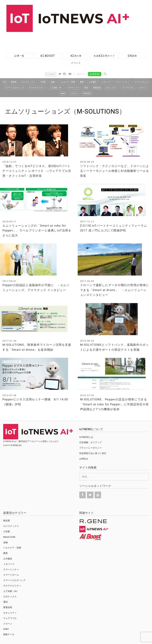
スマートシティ (123, 82)
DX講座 (132, 56)
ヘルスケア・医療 (67, 82)
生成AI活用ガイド (104, 56)
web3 (63, 93)
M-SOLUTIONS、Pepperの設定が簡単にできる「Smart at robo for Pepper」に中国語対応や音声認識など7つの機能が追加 (115, 404)
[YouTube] (98, 495)
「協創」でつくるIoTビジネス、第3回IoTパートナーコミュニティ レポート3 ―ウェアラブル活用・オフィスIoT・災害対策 (37, 171)
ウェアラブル (128, 88)
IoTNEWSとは (86, 437)
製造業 (14, 82)
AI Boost (48, 56)
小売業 (43, 82)
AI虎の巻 (76, 56)
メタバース (106, 82)
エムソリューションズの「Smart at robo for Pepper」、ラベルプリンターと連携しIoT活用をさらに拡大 (37, 230)
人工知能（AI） (56, 88)
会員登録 (94, 74)
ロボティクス (74, 88)
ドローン (143, 88)
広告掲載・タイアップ (90, 442)
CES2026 (87, 93)
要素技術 (97, 88)
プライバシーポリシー (90, 448)
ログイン (81, 74)
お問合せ (84, 459)
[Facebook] (82, 495)
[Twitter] (90, 495)
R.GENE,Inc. (16, 445)
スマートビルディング (15, 88)
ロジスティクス (28, 82)
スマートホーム (141, 82)
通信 (86, 88)
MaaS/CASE (9, 537)
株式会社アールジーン (29, 441)
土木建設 (93, 82)
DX (5, 82)
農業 (82, 82)
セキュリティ (111, 88)
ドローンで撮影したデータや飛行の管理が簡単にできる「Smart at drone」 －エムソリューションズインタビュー (115, 290)
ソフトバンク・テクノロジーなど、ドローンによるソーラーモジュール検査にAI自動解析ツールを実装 (115, 171)
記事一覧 (19, 56)
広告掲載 (50, 74)
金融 (53, 82)
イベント (76, 63)
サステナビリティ (37, 88)
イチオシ (74, 93)
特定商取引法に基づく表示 (93, 453)
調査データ (9, 634)
